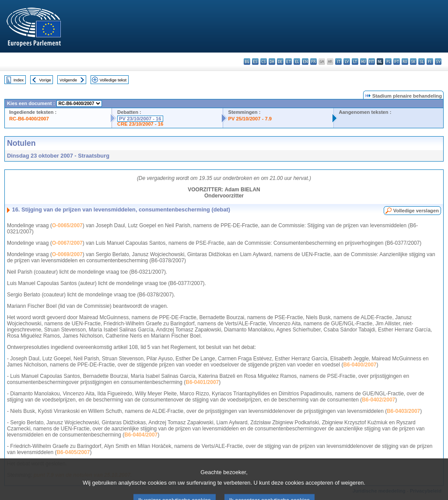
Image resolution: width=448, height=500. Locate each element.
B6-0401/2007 (202, 382)
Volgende (68, 80)
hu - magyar (363, 62)
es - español (255, 62)
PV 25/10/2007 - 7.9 (250, 119)
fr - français (313, 62)
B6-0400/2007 (360, 365)
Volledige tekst (113, 80)
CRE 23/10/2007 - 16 (140, 124)
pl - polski (388, 62)
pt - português (397, 62)
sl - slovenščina (422, 62)
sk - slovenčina (413, 62)
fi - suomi (430, 62)
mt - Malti (372, 62)
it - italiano (338, 62)
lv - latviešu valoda (347, 62)
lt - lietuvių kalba (355, 62)
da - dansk (272, 62)
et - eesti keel (289, 62)
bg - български (247, 62)
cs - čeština (264, 62)
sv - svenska (438, 62)
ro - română (405, 62)
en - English (305, 62)
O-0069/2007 (67, 254)
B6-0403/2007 (403, 411)
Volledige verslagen (416, 211)
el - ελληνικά (297, 62)
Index (19, 80)
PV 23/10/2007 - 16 (140, 119)
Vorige (45, 80)
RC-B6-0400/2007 (29, 119)
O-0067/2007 (67, 243)
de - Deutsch (280, 62)
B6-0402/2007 (378, 400)
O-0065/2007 (67, 225)
